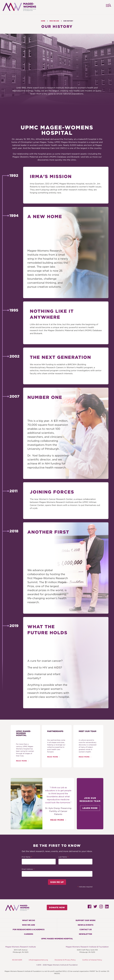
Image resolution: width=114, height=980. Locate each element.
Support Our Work (86, 920)
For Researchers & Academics (29, 930)
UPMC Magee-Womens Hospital (57, 939)
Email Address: (28, 869)
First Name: (27, 857)
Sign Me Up (57, 882)
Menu (108, 7)
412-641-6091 (17, 960)
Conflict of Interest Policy (92, 960)
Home (43, 21)
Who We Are (54, 21)
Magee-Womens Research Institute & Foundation (87, 947)
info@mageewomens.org (38, 960)
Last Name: (64, 857)
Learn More (90, 808)
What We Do (29, 920)
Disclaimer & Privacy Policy (65, 960)
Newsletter (85, 934)
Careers (29, 934)
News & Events (86, 925)
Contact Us (86, 930)
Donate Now (57, 907)
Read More (21, 761)
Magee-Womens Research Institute (21, 947)
